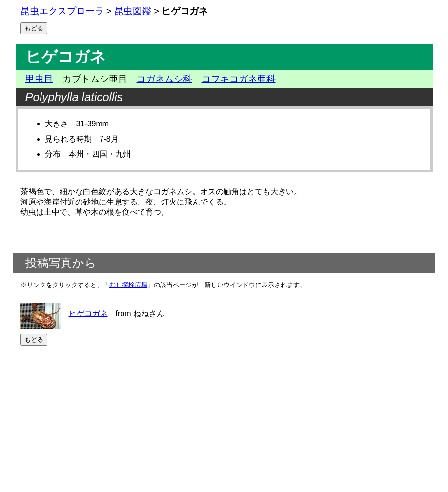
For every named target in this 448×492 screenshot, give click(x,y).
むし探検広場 (128, 285)
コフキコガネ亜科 (239, 79)
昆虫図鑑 (133, 11)
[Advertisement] (224, 419)
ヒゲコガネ (88, 313)
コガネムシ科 (164, 79)
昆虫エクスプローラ (62, 11)
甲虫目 (39, 79)
